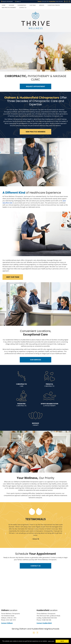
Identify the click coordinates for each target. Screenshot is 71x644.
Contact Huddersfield (44, 623)
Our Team (33, 5)
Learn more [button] (51, 641)
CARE (22, 385)
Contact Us (23, 7)
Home (4, 5)
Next (65, 534)
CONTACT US (35, 566)
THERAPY (35, 424)
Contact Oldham (7, 623)
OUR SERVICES (36, 360)
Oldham (11, 5)
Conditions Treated (54, 5)
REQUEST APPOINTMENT (7, 1)
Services (42, 5)
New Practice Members (9, 7)
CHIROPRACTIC (50, 385)
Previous (6, 534)
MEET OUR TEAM (13, 277)
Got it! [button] (62, 641)
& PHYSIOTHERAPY (50, 405)
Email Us (18, 1)
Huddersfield (22, 5)
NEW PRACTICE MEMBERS (36, 132)
